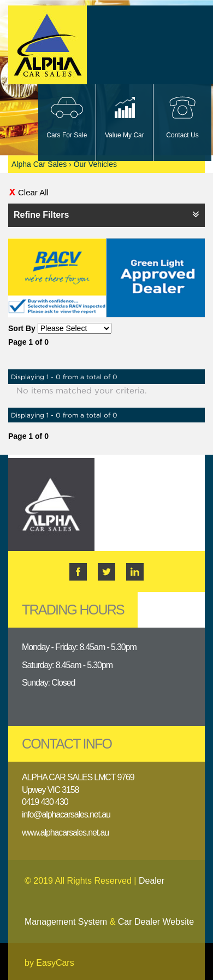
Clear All (33, 192)
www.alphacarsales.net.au (65, 833)
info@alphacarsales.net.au (66, 814)
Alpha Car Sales (39, 164)
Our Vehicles (95, 164)
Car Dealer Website (156, 922)
